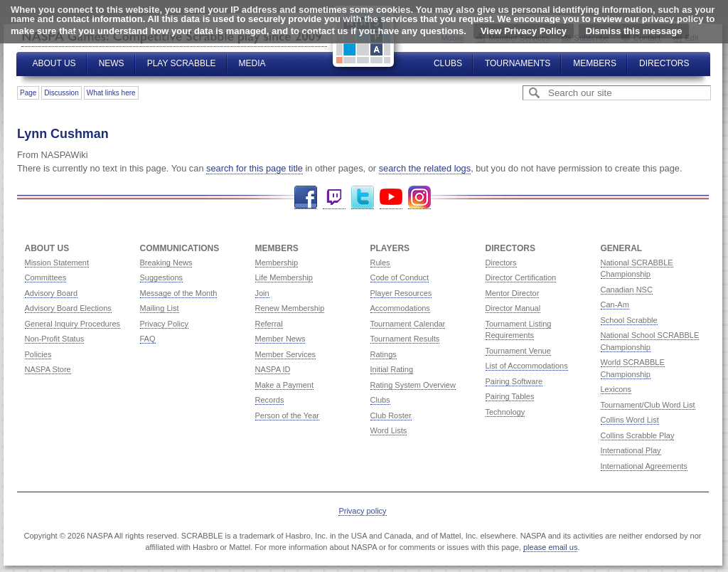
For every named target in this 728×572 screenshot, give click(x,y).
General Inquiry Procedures (73, 324)
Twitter (363, 197)
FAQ (148, 339)
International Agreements (644, 466)
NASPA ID (273, 369)
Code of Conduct (400, 277)
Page (28, 93)
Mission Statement (57, 263)
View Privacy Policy (524, 31)
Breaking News (166, 263)
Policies (38, 354)
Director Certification (521, 277)
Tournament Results (405, 339)
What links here (111, 93)
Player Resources (401, 293)
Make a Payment (285, 385)
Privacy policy (362, 511)
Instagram (419, 197)
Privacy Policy (164, 324)
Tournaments (518, 63)
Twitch (334, 197)
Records (270, 400)
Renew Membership (290, 308)
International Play (631, 450)
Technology (505, 412)
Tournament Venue (518, 351)
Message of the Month (179, 293)
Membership (277, 263)
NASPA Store (48, 369)
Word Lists (389, 430)
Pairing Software (514, 381)
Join (262, 293)
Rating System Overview (413, 385)
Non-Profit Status (55, 339)
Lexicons (616, 389)
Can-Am (615, 304)
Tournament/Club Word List (648, 405)
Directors (664, 63)
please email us (550, 547)
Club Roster (391, 415)
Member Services (286, 354)
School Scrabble (629, 320)
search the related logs (425, 168)
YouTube (391, 197)
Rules (380, 263)
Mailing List (160, 308)
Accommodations (400, 308)
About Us (54, 63)
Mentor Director (513, 293)
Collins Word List (630, 420)
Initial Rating (392, 369)
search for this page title (255, 168)
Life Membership (284, 277)
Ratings (384, 354)
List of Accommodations (527, 366)
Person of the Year (288, 415)
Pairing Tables (510, 396)
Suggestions (162, 277)
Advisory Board (52, 293)
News (112, 63)
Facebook (306, 197)
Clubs (448, 63)
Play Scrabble (182, 63)
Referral (269, 324)
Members (595, 63)
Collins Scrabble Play (638, 435)
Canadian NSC (627, 290)
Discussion (61, 93)
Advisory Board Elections (68, 308)
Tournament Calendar (408, 324)
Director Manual (513, 308)
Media (252, 63)
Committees (46, 277)
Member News (280, 339)
